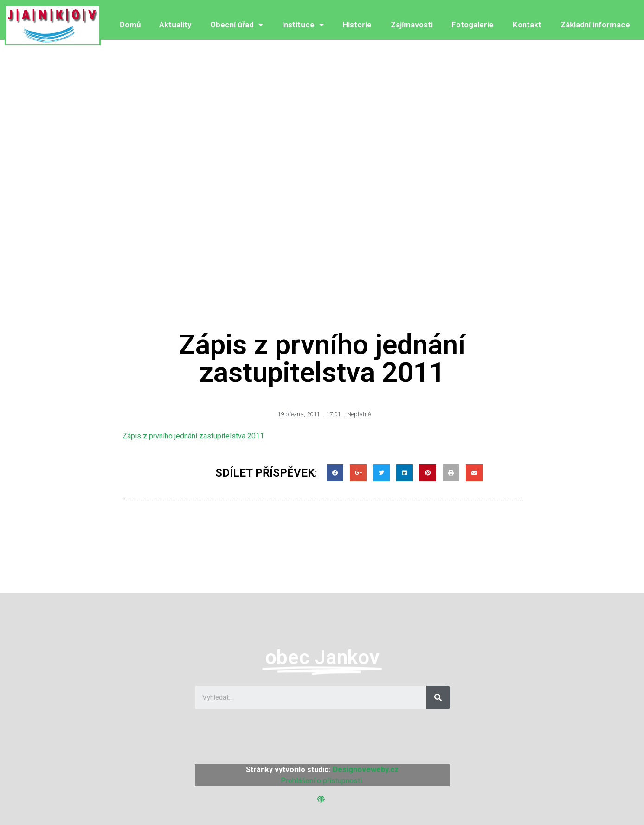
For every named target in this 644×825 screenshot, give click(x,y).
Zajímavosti (412, 25)
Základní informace (595, 25)
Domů (130, 25)
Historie (357, 25)
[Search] (438, 697)
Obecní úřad (237, 25)
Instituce (303, 25)
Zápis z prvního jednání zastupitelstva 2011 (193, 436)
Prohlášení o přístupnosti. (322, 781)
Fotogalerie (473, 25)
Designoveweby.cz (366, 770)
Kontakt (527, 25)
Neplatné (359, 414)
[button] (322, 800)
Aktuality (175, 25)
